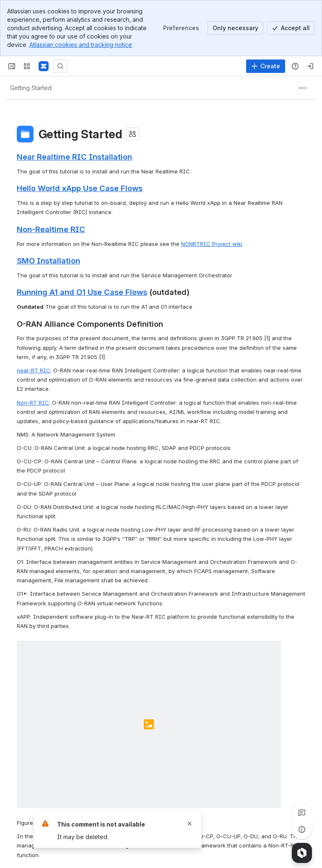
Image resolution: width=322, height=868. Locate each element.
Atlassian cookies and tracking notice (81, 45)
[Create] (266, 66)
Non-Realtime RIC (51, 229)
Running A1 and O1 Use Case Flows (82, 292)
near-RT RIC (34, 370)
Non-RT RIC (33, 403)
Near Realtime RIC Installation (74, 157)
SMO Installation (48, 261)
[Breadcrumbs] (31, 88)
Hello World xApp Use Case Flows (80, 188)
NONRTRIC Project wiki (212, 244)
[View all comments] (302, 813)
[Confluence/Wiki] (44, 66)
